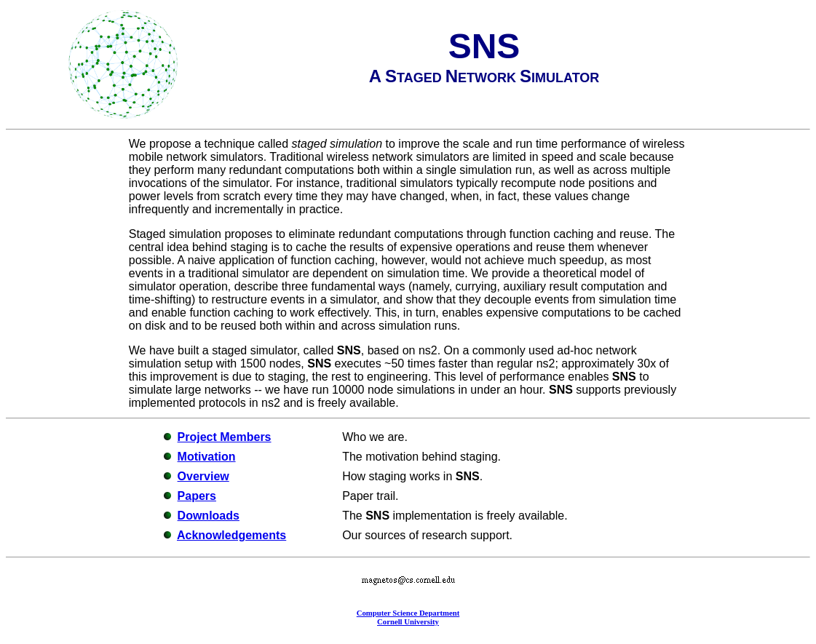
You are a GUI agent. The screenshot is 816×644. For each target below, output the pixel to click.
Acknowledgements (231, 535)
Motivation (207, 457)
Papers (197, 496)
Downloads (209, 516)
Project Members (225, 437)
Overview (203, 476)
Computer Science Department (408, 613)
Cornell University (408, 621)
